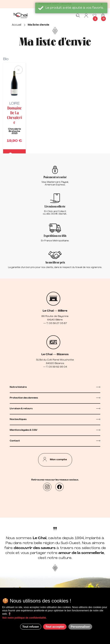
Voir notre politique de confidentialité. (24, 618)
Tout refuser (31, 627)
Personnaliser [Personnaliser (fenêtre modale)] (80, 627)
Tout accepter (55, 627)
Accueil (16, 25)
